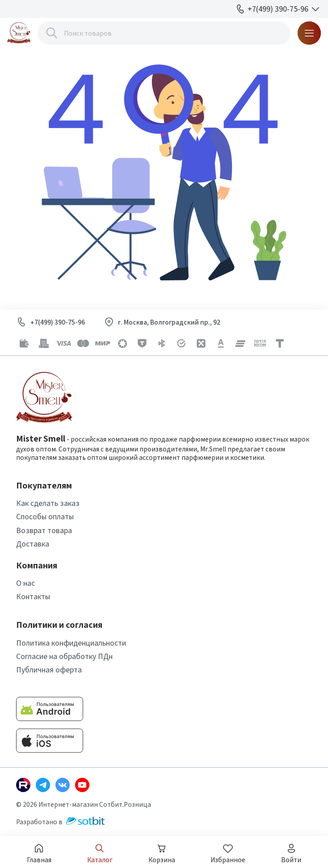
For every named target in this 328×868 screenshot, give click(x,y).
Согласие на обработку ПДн (64, 656)
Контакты (33, 596)
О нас (25, 583)
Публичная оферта (49, 670)
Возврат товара (44, 530)
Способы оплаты (45, 516)
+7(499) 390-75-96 (58, 322)
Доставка (33, 544)
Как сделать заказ (48, 503)
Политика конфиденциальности (71, 643)
